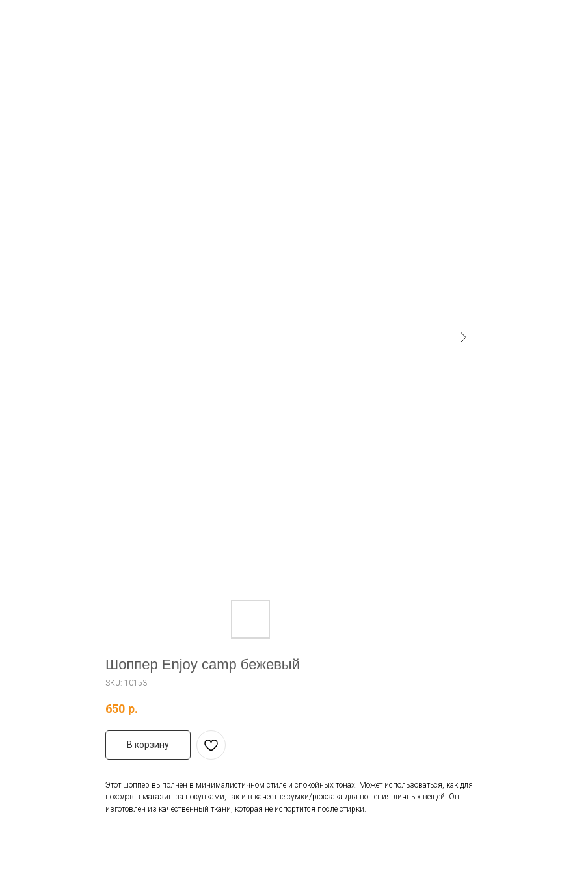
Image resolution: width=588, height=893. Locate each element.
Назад (34, 19)
